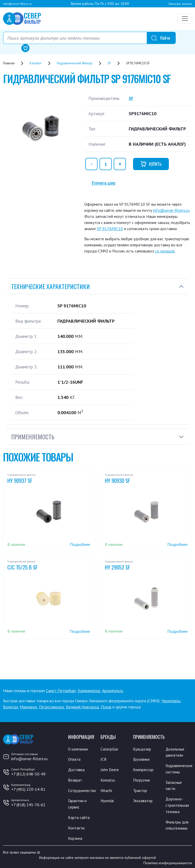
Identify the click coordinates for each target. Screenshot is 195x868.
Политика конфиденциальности (168, 861)
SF (131, 98)
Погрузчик (142, 780)
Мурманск (28, 707)
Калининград (89, 691)
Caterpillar (110, 749)
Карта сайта (79, 816)
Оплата (75, 759)
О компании (78, 749)
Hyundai (107, 800)
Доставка (77, 769)
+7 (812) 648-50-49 (28, 774)
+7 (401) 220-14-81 (28, 789)
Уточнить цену (103, 183)
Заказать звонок (180, 4)
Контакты (77, 826)
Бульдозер (142, 749)
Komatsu (108, 780)
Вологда (11, 707)
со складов (165, 251)
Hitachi (107, 790)
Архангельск (113, 691)
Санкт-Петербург (61, 691)
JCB (104, 759)
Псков (106, 707)
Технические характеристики (51, 286)
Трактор (140, 790)
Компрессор (144, 769)
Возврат (75, 780)
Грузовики (142, 759)
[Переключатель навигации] (185, 19)
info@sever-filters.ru (17, 4)
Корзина (75, 836)
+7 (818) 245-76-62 (28, 805)
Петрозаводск (52, 707)
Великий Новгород (83, 707)
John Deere (110, 769)
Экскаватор (143, 800)
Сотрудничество (83, 790)
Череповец (171, 701)
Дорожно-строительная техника (177, 804)
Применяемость (33, 437)
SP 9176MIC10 (110, 229)
